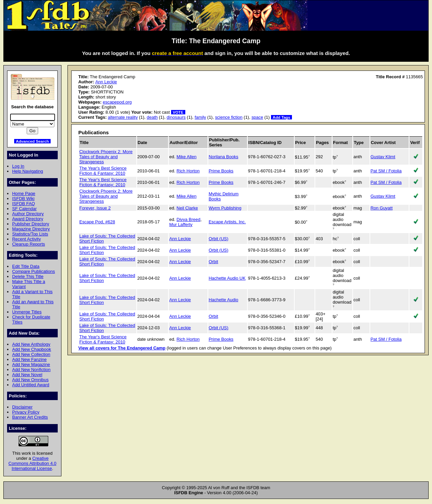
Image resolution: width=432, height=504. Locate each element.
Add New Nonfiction (31, 370)
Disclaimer (22, 407)
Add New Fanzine (29, 359)
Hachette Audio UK (227, 278)
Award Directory (28, 219)
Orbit (213, 262)
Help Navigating (28, 171)
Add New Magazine (31, 365)
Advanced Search (32, 141)
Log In (18, 166)
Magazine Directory (31, 229)
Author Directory (28, 214)
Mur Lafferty (181, 225)
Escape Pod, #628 (97, 222)
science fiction (229, 117)
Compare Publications (34, 271)
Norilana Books (223, 157)
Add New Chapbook (32, 349)
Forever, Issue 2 (95, 208)
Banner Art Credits (30, 417)
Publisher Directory (31, 224)
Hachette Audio (223, 300)
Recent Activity (26, 239)
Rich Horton (188, 171)
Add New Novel (27, 375)
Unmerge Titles (27, 312)
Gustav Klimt (383, 157)
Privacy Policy (26, 412)
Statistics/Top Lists (30, 234)
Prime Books (221, 171)
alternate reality (123, 117)
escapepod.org (117, 102)
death (152, 117)
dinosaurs (176, 117)
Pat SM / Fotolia (386, 171)
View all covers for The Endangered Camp (122, 348)
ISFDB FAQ (24, 204)
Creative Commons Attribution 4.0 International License (32, 463)
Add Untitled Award (31, 385)
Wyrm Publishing (225, 208)
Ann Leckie (106, 82)
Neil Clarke (187, 208)
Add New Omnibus (30, 380)
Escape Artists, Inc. (227, 222)
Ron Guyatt (382, 208)
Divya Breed (188, 219)
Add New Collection (31, 354)
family (200, 117)
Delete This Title (28, 276)
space (257, 117)
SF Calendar (24, 209)
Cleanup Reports (29, 244)
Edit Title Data (26, 266)
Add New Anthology (31, 344)
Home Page (24, 193)
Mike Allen (186, 157)
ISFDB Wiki (23, 199)
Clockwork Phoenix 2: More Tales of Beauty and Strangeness (106, 157)
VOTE (178, 112)
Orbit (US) (218, 239)
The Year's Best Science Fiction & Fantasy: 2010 (103, 171)
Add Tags (281, 117)
